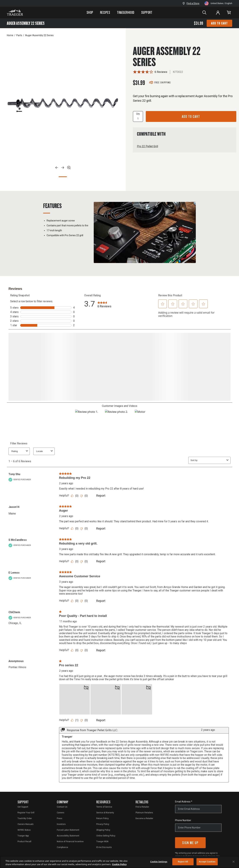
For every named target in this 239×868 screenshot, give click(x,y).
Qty (138, 116)
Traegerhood (126, 12)
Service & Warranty (105, 812)
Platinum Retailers (144, 812)
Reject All (183, 862)
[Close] (234, 862)
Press (60, 818)
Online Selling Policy (106, 835)
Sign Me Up (190, 842)
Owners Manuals (26, 824)
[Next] (63, 168)
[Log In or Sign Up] (218, 13)
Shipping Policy (103, 829)
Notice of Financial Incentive (70, 841)
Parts (19, 35)
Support (147, 12)
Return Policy (102, 818)
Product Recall (24, 841)
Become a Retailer (144, 818)
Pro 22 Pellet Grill (147, 146)
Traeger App (23, 835)
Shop (90, 12)
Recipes (105, 12)
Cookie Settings (159, 862)
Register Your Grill (26, 812)
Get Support (23, 806)
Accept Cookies (207, 862)
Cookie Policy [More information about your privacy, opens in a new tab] (119, 864)
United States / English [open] (218, 3)
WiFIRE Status (24, 829)
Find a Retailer (142, 806)
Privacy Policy (103, 824)
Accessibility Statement (68, 835)
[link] (229, 13)
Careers (61, 812)
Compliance (62, 847)
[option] (63, 105)
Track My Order (25, 818)
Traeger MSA (102, 841)
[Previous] (57, 168)
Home (10, 35)
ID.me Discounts (104, 847)
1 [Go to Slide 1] (63, 177)
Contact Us (62, 806)
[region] (119, 862)
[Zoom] (69, 168)
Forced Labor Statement (68, 829)
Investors (61, 824)
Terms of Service (104, 806)
